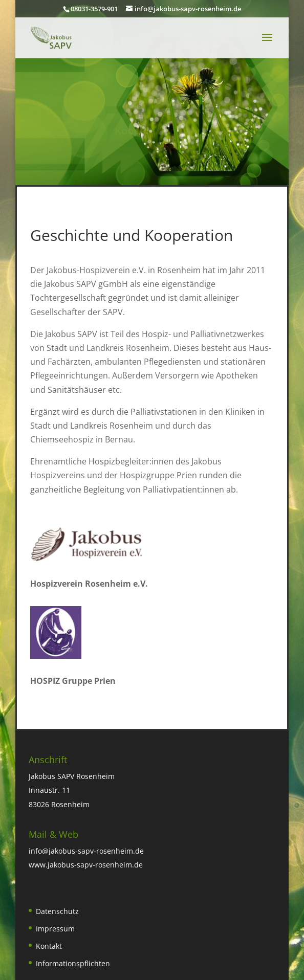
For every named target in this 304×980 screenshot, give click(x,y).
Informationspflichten (73, 963)
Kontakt (49, 946)
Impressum (55, 929)
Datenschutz (57, 911)
